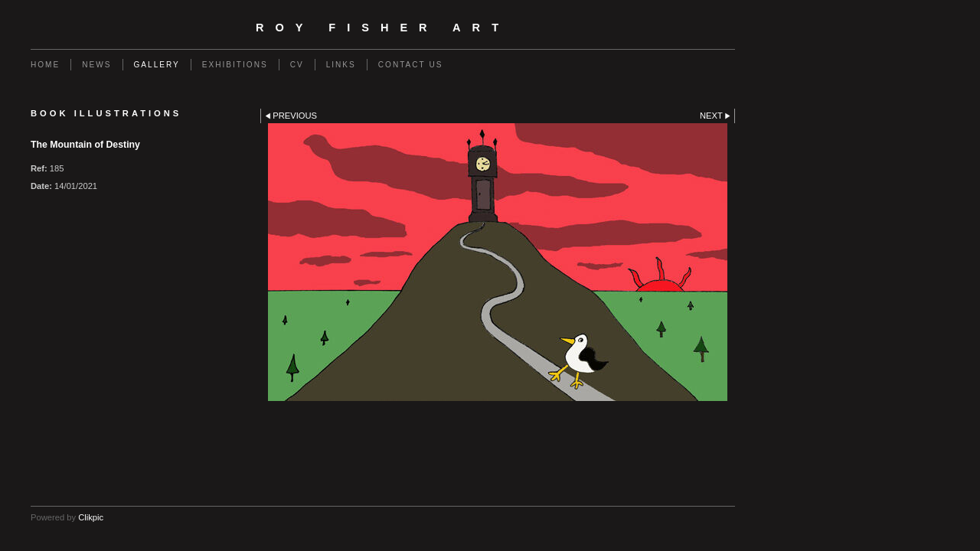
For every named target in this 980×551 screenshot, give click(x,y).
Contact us (411, 65)
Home (45, 65)
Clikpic (91, 517)
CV (297, 65)
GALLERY (157, 65)
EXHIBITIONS (235, 65)
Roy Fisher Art (383, 28)
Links (341, 65)
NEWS (96, 65)
